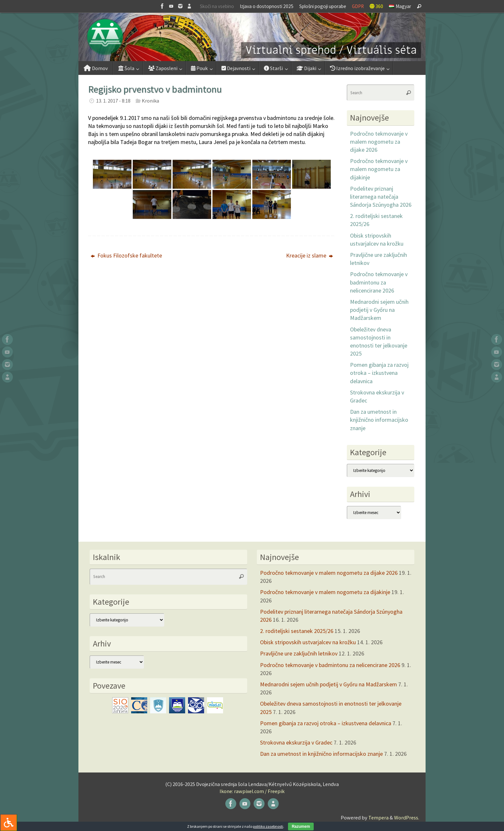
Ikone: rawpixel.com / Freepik (252, 791)
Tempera (378, 817)
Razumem (301, 826)
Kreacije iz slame (310, 255)
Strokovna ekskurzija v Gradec (296, 742)
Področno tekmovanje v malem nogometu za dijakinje (379, 169)
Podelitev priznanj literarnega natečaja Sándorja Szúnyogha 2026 (381, 197)
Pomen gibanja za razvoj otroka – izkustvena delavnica (379, 373)
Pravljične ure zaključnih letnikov (299, 653)
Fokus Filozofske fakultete (126, 255)
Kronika (150, 101)
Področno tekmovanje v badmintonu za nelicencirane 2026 (379, 282)
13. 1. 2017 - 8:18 (113, 101)
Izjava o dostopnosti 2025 (267, 6)
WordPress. (407, 817)
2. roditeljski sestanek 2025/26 (297, 631)
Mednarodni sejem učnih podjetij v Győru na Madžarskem (379, 310)
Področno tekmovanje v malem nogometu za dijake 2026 (379, 142)
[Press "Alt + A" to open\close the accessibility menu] (9, 822)
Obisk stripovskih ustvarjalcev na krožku (308, 642)
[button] (252, 37)
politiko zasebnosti (268, 826)
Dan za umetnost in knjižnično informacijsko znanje (379, 420)
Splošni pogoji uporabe (323, 6)
